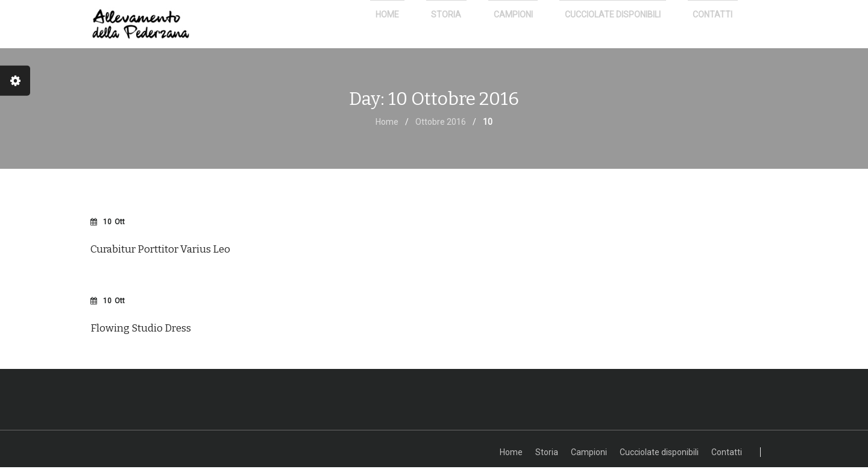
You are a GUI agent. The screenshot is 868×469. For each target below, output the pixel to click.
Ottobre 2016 (441, 124)
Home (387, 124)
